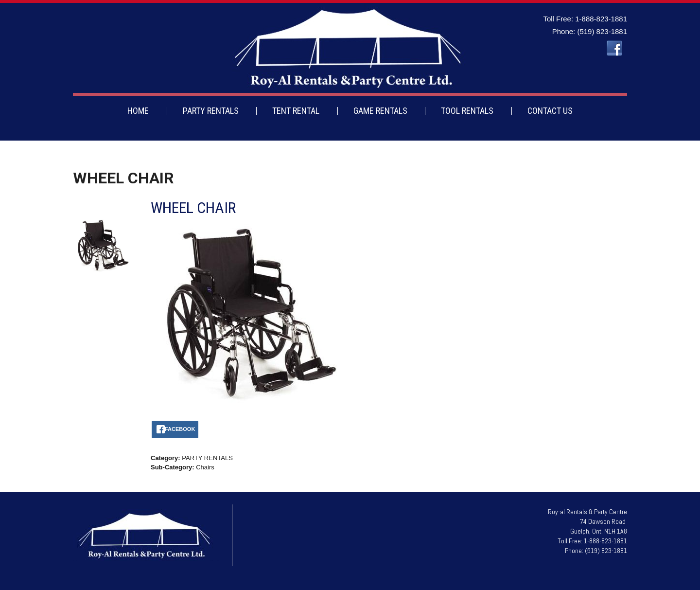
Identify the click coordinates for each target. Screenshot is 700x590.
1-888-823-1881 (601, 19)
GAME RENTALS (380, 111)
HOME (138, 111)
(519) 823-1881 (602, 31)
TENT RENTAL (296, 111)
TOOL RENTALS (467, 111)
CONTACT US (550, 111)
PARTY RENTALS (211, 111)
